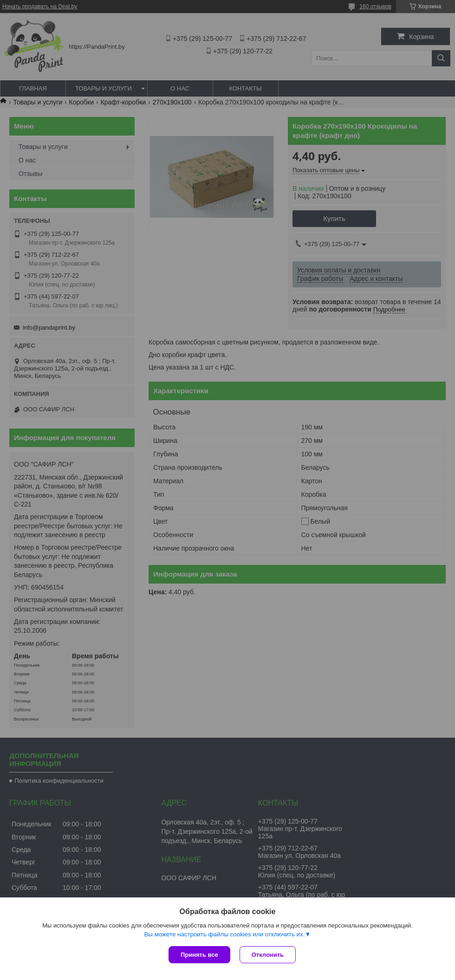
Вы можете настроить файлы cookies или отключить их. (224, 934)
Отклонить (268, 955)
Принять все (199, 955)
